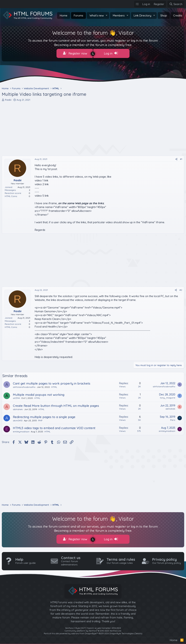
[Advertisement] (93, 128)
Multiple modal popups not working (39, 394)
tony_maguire (168, 397)
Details (138, 632)
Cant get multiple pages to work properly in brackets (52, 383)
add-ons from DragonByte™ (85, 632)
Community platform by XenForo (93, 629)
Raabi (8, 99)
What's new (97, 15)
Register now (75, 53)
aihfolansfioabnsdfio (24, 386)
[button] (107, 15)
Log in (111, 53)
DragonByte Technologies (122, 632)
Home (64, 15)
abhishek (18, 409)
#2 (181, 289)
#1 (181, 158)
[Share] (176, 159)
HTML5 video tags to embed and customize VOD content (54, 427)
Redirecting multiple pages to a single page (44, 416)
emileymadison (21, 431)
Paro (173, 419)
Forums (78, 15)
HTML (54, 386)
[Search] (176, 4)
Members (119, 15)
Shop (164, 15)
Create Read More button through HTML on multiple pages (56, 405)
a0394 (16, 397)
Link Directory (142, 15)
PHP (40, 420)
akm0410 (18, 420)
